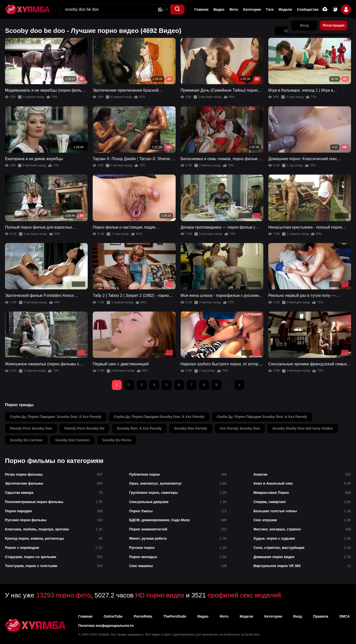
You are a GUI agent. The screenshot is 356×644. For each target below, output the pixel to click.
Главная (201, 9)
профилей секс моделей (244, 595)
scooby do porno (117, 440)
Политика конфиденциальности (106, 626)
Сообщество (308, 9)
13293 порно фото (64, 595)
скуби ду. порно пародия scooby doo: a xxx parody (262, 417)
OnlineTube (113, 616)
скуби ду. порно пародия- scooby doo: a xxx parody (56, 417)
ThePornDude (175, 616)
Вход (298, 616)
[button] (177, 9)
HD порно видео (160, 595)
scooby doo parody (191, 428)
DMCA (345, 616)
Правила (321, 616)
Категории (252, 9)
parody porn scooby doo (31, 428)
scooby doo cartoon (72, 440)
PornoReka (143, 616)
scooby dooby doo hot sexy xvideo (303, 428)
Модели (285, 9)
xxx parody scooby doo (240, 428)
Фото (234, 9)
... (227, 385)
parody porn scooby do (84, 428)
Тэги (270, 9)
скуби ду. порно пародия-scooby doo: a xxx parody (159, 417)
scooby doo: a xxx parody (139, 428)
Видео (219, 9)
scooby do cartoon (26, 440)
